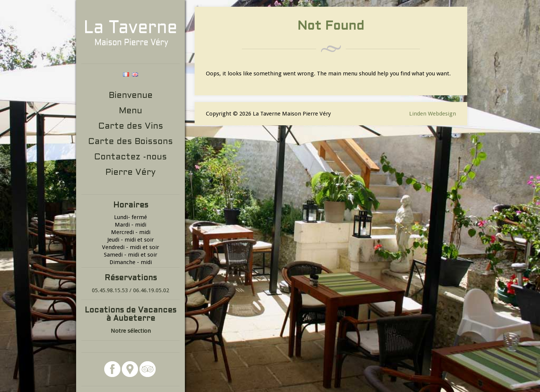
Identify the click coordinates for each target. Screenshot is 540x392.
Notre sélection (131, 331)
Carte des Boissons (130, 142)
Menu (130, 111)
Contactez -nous (130, 157)
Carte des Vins (131, 127)
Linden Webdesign (433, 114)
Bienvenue (131, 96)
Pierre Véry (130, 173)
